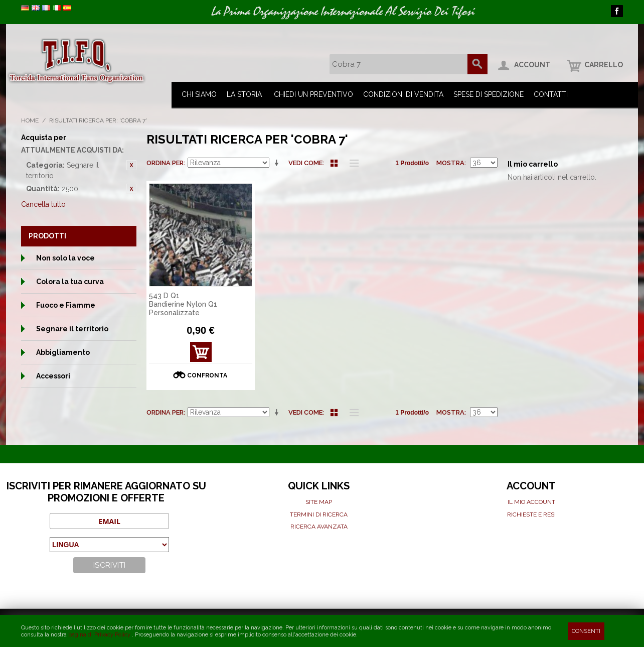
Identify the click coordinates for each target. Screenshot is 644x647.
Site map (319, 502)
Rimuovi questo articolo (131, 165)
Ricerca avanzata (319, 527)
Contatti (551, 94)
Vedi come (305, 163)
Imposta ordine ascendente (278, 163)
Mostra (450, 163)
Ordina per (165, 163)
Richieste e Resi (531, 514)
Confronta (207, 375)
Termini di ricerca (319, 514)
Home (30, 120)
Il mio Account (531, 502)
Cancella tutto (43, 204)
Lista (352, 163)
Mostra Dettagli (201, 355)
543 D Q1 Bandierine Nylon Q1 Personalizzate (183, 304)
